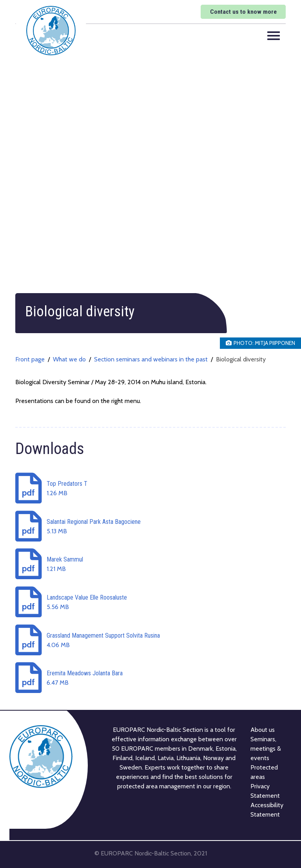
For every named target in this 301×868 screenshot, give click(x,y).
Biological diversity (241, 359)
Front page (30, 359)
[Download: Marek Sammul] (150, 564)
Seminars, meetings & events (266, 748)
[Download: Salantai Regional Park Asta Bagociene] (150, 526)
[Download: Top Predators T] (150, 489)
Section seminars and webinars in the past (151, 359)
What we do (69, 359)
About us (263, 729)
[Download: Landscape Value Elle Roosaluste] (150, 603)
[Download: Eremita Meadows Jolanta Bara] (150, 678)
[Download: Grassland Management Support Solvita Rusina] (150, 640)
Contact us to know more (241, 12)
